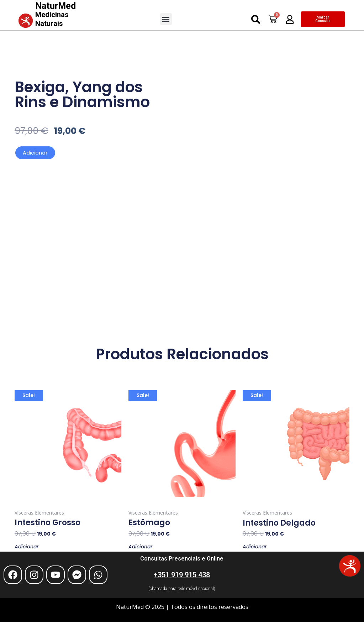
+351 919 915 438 (182, 575)
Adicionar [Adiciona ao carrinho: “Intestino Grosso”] (27, 546)
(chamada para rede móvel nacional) (182, 589)
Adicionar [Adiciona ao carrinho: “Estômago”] (140, 546)
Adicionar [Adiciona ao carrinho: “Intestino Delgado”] (255, 546)
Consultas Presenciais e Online (182, 559)
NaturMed (56, 14)
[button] (166, 19)
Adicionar (35, 153)
